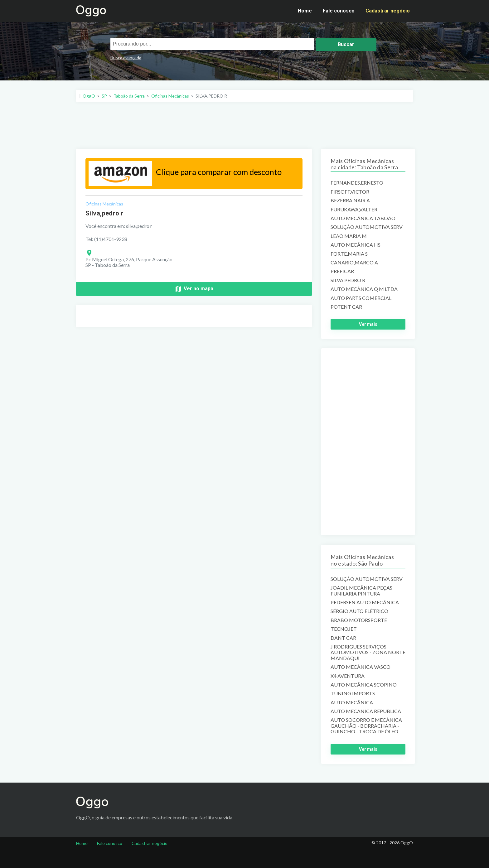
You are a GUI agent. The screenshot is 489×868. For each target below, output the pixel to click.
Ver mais (368, 324)
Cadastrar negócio (388, 11)
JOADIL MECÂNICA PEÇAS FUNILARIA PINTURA (361, 591)
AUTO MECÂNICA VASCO (361, 667)
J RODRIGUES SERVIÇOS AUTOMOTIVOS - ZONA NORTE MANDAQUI (368, 652)
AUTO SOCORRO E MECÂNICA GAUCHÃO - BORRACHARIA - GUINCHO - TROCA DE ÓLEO (366, 726)
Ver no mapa (194, 289)
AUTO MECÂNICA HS (356, 245)
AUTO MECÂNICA (352, 702)
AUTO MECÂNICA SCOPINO (364, 685)
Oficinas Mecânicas (104, 204)
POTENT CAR (346, 307)
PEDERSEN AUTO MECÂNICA (365, 602)
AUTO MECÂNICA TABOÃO (363, 218)
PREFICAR (342, 271)
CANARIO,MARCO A (354, 263)
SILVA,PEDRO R (348, 280)
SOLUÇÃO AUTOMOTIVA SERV (367, 227)
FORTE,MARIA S (349, 254)
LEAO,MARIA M (349, 236)
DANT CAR (343, 638)
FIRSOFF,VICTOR (350, 192)
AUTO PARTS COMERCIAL (361, 298)
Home (305, 11)
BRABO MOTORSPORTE (359, 620)
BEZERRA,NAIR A (350, 200)
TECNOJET (344, 629)
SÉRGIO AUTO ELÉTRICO (359, 611)
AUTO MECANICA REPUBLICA (366, 711)
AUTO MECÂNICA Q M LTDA (364, 289)
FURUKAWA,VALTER (354, 210)
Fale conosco (339, 11)
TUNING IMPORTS (353, 693)
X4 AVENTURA (348, 676)
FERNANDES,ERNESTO (357, 183)
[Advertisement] (244, 125)
